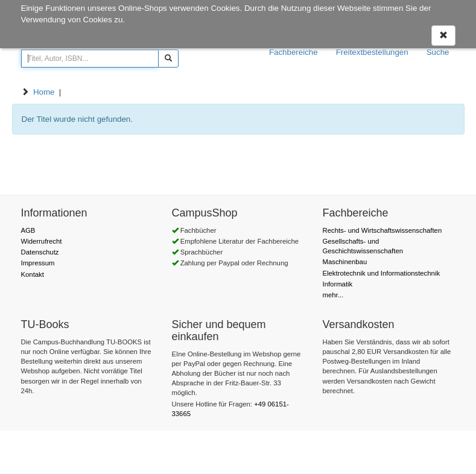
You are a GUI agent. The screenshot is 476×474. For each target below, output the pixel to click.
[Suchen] (168, 58)
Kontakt (33, 274)
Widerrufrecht (42, 241)
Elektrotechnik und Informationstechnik (382, 273)
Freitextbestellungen (372, 52)
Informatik (338, 284)
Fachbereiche (294, 52)
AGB (28, 230)
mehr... (333, 295)
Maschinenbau (345, 262)
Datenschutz (40, 252)
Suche (438, 52)
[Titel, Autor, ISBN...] (90, 58)
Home (44, 92)
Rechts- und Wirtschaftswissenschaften (382, 230)
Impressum (38, 263)
